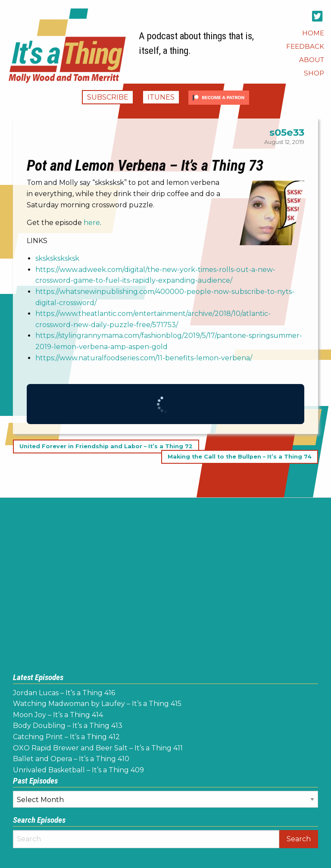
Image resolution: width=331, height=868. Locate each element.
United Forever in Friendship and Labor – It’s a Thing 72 (106, 446)
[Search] (146, 839)
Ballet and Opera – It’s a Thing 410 (71, 759)
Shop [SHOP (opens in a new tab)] (314, 73)
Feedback (305, 46)
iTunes (161, 97)
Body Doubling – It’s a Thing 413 (68, 726)
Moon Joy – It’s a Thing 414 (58, 715)
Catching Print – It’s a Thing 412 (66, 737)
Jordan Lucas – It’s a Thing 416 (64, 693)
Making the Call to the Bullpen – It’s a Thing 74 (240, 457)
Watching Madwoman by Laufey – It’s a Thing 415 (97, 704)
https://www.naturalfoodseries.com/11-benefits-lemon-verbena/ (144, 358)
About (312, 60)
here (92, 223)
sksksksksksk (57, 258)
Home (313, 33)
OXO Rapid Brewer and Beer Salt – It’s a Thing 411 (98, 748)
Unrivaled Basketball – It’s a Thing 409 (78, 770)
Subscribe (108, 97)
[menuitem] (313, 33)
